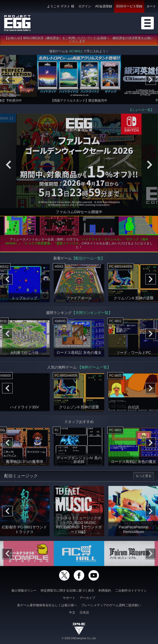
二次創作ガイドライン (131, 591)
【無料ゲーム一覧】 (94, 369)
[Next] (151, 81)
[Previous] (7, 81)
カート (151, 6)
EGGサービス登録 (129, 6)
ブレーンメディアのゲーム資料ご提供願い (111, 605)
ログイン (85, 6)
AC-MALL (76, 53)
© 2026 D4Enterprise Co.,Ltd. (79, 638)
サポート (69, 598)
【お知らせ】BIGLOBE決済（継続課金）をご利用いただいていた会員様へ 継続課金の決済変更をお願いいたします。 (79, 41)
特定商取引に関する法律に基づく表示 (67, 591)
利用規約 (105, 591)
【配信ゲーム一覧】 (88, 260)
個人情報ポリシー (24, 591)
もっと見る (144, 477)
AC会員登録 (104, 6)
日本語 (84, 613)
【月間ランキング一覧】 (92, 314)
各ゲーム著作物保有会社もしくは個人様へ (47, 605)
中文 (72, 613)
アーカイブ (87, 598)
